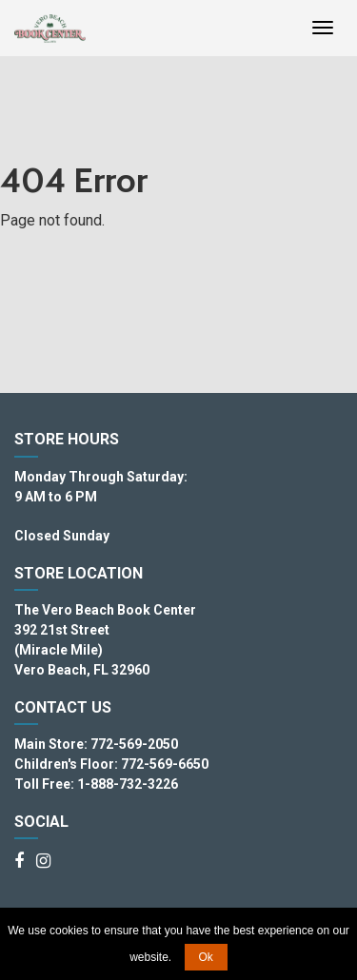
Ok (206, 957)
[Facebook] (19, 862)
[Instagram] (43, 862)
